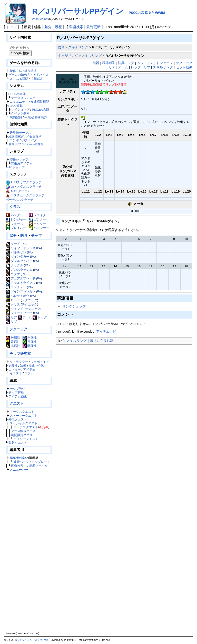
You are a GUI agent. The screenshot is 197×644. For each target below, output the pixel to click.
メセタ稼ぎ (34, 136)
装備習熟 (16, 117)
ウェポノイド (40, 362)
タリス (13, 304)
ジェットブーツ (19, 313)
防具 (24, 236)
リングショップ (74, 306)
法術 (23, 366)
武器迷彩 (109, 63)
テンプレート (41, 462)
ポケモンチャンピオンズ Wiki (31, 640)
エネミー (15, 369)
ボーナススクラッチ (19, 200)
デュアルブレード (20, 278)
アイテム (29, 369)
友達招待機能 (40, 102)
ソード (13, 244)
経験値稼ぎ (16, 136)
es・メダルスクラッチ (26, 187)
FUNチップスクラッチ (26, 182)
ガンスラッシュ (19, 270)
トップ (11, 27)
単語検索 (76, 27)
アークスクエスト (22, 412)
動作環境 (31, 71)
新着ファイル (38, 466)
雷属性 (13, 342)
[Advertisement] (28, 551)
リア (11, 317)
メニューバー (19, 469)
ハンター (14, 215)
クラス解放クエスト (25, 431)
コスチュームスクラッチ (28, 195)
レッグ (40, 317)
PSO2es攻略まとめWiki (147, 13)
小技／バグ (29, 140)
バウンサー (39, 228)
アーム (25, 317)
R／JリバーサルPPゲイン (78, 11)
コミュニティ (19, 102)
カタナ (13, 274)
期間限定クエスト (23, 435)
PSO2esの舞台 (33, 144)
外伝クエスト (18, 419)
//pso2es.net (40, 19)
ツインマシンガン (20, 291)
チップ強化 (17, 389)
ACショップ (17, 167)
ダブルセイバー (19, 261)
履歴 (58, 27)
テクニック (29, 300)
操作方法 (16, 71)
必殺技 (13, 366)
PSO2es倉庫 (41, 109)
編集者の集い (19, 458)
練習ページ (21, 462)
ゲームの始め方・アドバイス (28, 75)
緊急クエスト (18, 443)
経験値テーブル (21, 133)
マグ (131, 63)
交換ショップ (19, 159)
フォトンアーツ (161, 63)
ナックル (14, 265)
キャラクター (19, 362)
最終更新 (93, 27)
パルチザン (16, 252)
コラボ (29, 373)
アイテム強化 (18, 396)
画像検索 (17, 466)
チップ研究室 (20, 354)
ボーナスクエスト (26, 427)
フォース (14, 224)
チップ (36, 236)
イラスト (16, 373)
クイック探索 (20, 113)
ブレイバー (16, 228)
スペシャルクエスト (24, 423)
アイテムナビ (106, 331)
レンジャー (16, 219)
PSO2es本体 (17, 94)
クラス (15, 207)
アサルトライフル (20, 283)
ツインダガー (17, 256)
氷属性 (30, 337)
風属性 (30, 342)
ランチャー (16, 287)
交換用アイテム (22, 163)
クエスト (17, 403)
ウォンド (14, 309)
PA (24, 244)
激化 (32, 366)
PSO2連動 (16, 106)
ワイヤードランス (20, 248)
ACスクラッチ (21, 191)
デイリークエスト (26, 439)
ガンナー (37, 219)
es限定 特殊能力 (36, 117)
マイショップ (20, 109)
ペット (142, 63)
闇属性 (30, 346)
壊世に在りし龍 (102, 341)
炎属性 (13, 337)
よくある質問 (19, 79)
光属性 (13, 346)
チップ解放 (16, 392)
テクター (37, 224)
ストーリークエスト (24, 415)
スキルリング (78, 47)
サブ (11, 321)
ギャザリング (68, 56)
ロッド (13, 300)
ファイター (39, 215)
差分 (48, 27)
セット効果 (184, 67)
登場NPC (15, 144)
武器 (13, 236)
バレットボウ (17, 296)
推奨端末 (37, 79)
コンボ (14, 140)
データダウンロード (25, 98)
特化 (41, 366)
